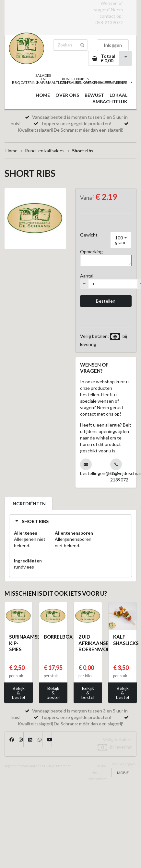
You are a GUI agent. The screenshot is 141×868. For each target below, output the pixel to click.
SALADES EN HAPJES (43, 79)
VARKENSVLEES (98, 82)
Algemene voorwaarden (23, 766)
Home (12, 151)
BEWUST (94, 95)
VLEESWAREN (112, 82)
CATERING (29, 82)
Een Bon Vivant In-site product (97, 772)
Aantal (87, 276)
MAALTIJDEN (57, 82)
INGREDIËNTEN (29, 504)
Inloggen (113, 45)
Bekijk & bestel (18, 693)
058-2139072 (109, 22)
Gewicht (89, 235)
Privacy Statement (56, 766)
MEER (125, 82)
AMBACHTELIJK (110, 101)
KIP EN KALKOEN (84, 81)
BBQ (16, 82)
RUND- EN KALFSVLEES (70, 81)
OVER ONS (67, 95)
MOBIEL (124, 773)
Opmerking (91, 252)
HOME (43, 95)
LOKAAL (118, 95)
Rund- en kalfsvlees (45, 151)
